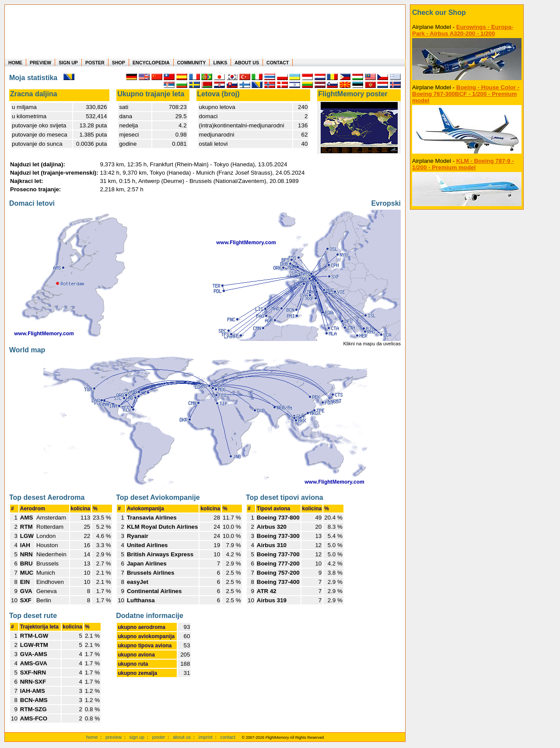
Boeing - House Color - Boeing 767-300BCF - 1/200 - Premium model (466, 94)
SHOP (119, 63)
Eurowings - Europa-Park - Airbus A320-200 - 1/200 (463, 30)
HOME (15, 63)
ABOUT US (247, 63)
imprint (206, 737)
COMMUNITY (192, 63)
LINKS (220, 63)
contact (228, 737)
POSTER (95, 63)
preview (114, 737)
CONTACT (278, 63)
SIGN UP (68, 63)
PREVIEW (40, 63)
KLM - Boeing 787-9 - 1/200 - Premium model (463, 164)
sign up (137, 737)
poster (159, 737)
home (92, 737)
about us (182, 737)
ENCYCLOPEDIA (151, 63)
